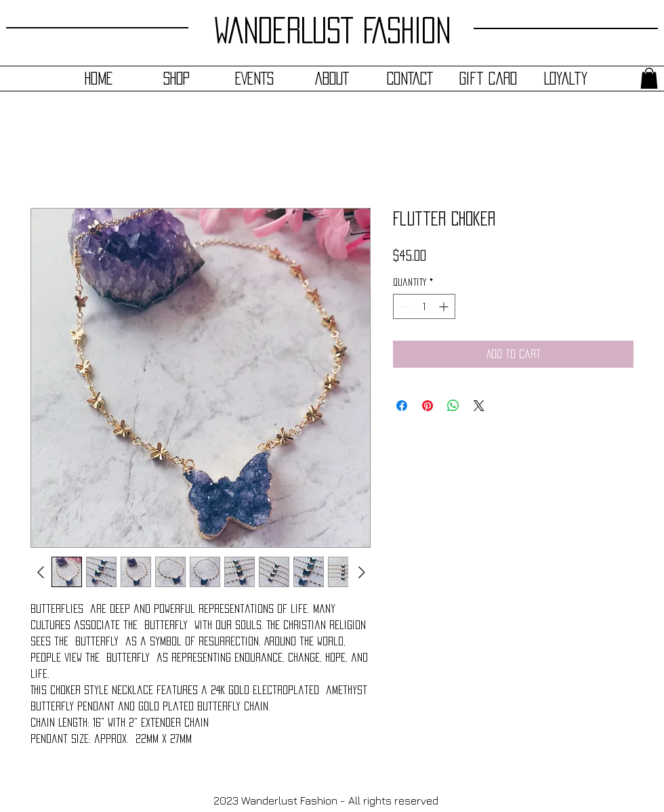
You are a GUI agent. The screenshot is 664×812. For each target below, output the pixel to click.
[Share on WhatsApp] (453, 406)
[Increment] (445, 306)
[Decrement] (403, 306)
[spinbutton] (424, 306)
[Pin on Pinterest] (428, 406)
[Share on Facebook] (402, 406)
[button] (649, 78)
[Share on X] (479, 406)
